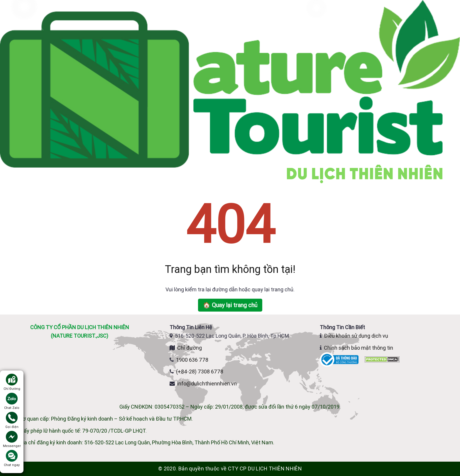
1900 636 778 (192, 360)
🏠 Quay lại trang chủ (230, 305)
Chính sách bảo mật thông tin (358, 348)
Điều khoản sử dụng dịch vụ (356, 336)
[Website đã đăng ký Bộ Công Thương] (340, 359)
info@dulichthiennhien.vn (207, 384)
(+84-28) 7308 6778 (200, 372)
